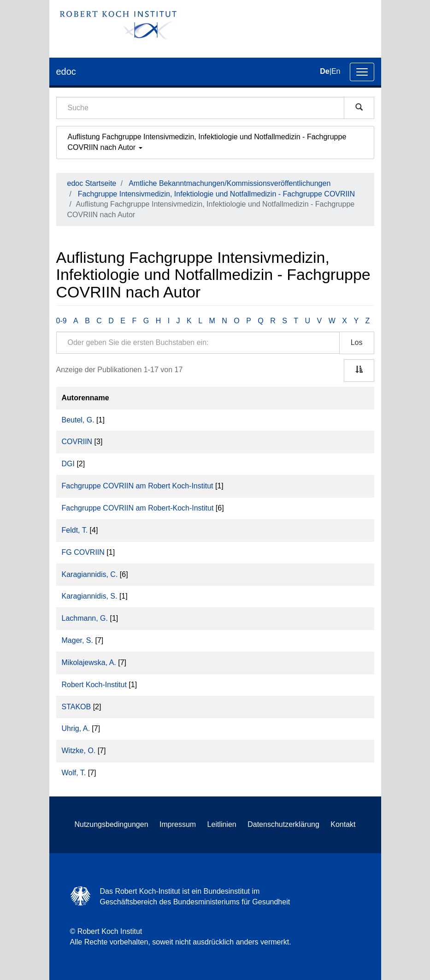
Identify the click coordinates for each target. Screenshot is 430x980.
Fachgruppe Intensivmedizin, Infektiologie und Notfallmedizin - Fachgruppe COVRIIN (216, 194)
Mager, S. (77, 640)
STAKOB (77, 707)
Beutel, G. (78, 420)
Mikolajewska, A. (89, 662)
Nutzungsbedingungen (111, 824)
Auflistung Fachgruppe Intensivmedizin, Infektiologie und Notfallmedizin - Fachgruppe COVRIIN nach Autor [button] (207, 142)
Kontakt (343, 824)
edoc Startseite (92, 183)
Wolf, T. (74, 773)
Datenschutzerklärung (283, 824)
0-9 (62, 321)
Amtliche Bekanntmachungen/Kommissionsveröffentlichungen (230, 183)
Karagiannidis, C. (90, 574)
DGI (68, 464)
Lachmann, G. (85, 618)
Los (357, 342)
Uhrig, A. (76, 728)
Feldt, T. (75, 530)
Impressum (178, 824)
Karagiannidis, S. (90, 596)
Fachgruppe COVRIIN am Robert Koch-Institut (138, 486)
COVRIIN (77, 442)
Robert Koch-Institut (94, 685)
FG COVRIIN (83, 552)
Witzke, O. (79, 751)
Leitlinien (222, 824)
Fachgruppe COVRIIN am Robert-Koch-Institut (138, 508)
